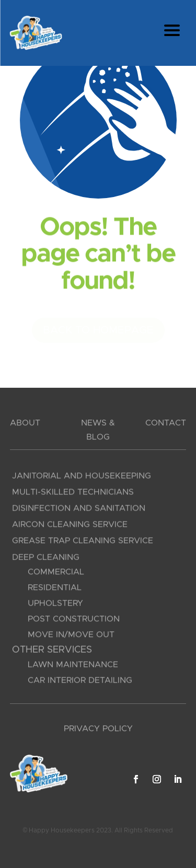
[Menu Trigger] (172, 30)
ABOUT (25, 423)
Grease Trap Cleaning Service (83, 542)
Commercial (56, 574)
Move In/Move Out (71, 637)
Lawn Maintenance (73, 666)
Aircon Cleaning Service (70, 526)
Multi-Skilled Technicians (73, 494)
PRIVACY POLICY (98, 729)
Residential (55, 590)
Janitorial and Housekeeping (82, 478)
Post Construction (74, 621)
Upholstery (55, 606)
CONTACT (166, 423)
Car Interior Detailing (80, 681)
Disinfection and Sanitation (79, 510)
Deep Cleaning (46, 560)
